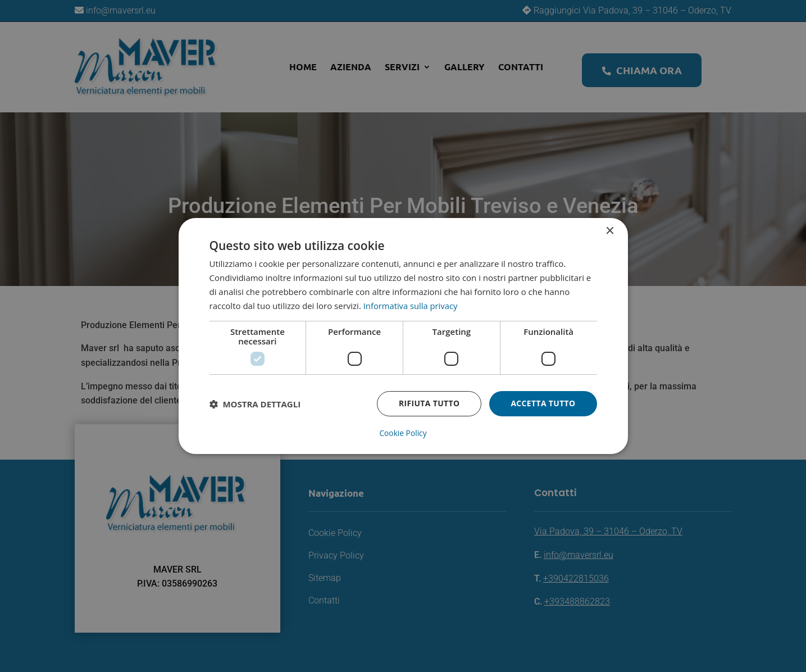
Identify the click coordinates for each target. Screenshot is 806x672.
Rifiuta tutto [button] (428, 404)
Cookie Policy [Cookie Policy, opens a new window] (403, 433)
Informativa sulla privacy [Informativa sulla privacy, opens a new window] (411, 306)
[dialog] (403, 336)
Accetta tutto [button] (543, 404)
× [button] (610, 231)
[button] (255, 404)
